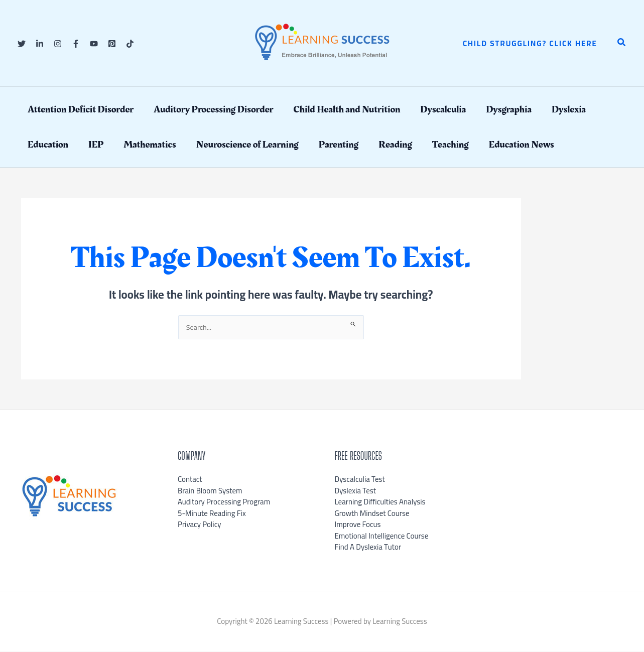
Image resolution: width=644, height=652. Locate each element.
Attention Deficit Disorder (81, 109)
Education (48, 145)
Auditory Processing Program (224, 502)
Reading (395, 145)
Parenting (339, 145)
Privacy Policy (199, 525)
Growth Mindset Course (372, 514)
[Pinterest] (112, 44)
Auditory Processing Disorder (213, 109)
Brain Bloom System (210, 491)
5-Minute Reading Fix (212, 514)
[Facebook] (76, 44)
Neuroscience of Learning (247, 145)
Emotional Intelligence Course (382, 536)
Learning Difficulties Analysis (380, 502)
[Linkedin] (40, 44)
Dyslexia (569, 109)
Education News (522, 145)
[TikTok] (130, 44)
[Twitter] (22, 44)
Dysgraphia (509, 109)
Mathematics (150, 145)
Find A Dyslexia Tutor (368, 547)
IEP (96, 145)
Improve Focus (358, 525)
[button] (530, 43)
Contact (190, 480)
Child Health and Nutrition (347, 109)
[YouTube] (94, 44)
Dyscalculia (443, 109)
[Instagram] (58, 44)
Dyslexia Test (356, 491)
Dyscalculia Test (360, 480)
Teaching (450, 145)
